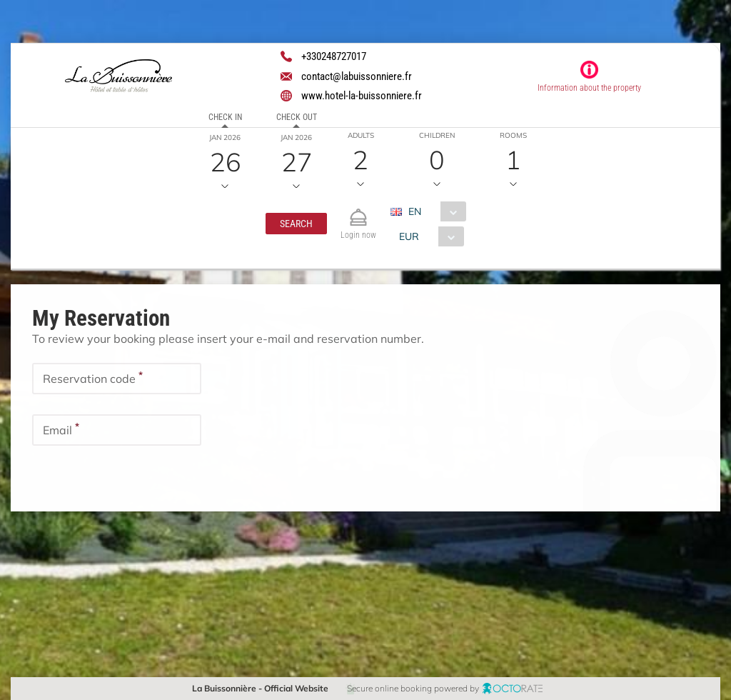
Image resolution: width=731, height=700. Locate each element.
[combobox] (434, 211)
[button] (296, 224)
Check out (297, 117)
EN (415, 211)
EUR (409, 236)
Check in (225, 117)
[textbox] (117, 379)
